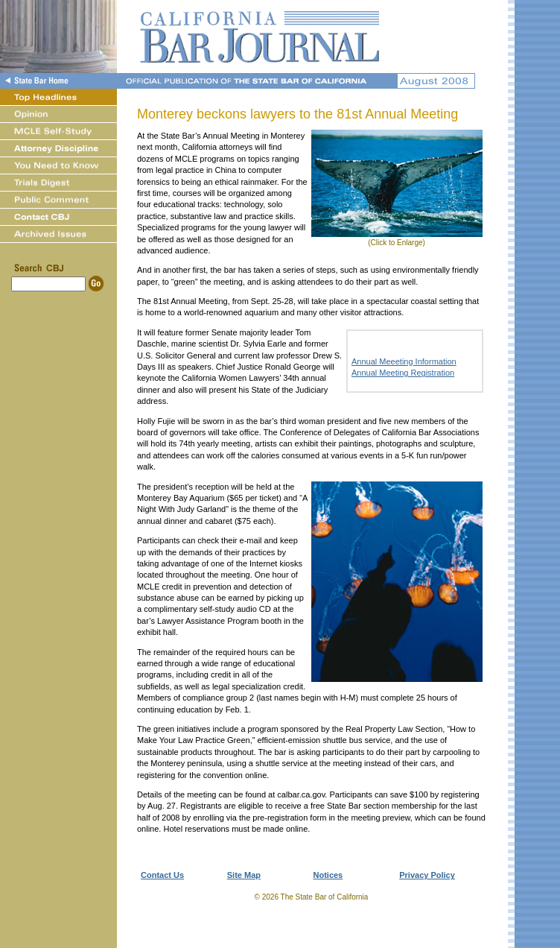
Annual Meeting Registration (403, 373)
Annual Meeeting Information (404, 361)
